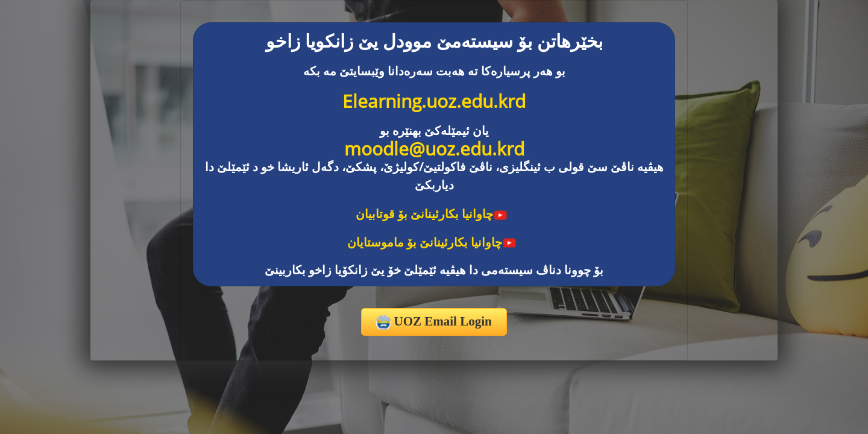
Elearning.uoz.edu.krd (434, 101)
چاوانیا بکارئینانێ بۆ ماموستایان (432, 242)
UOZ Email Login (434, 322)
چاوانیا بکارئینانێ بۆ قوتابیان (432, 214)
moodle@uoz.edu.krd (434, 149)
